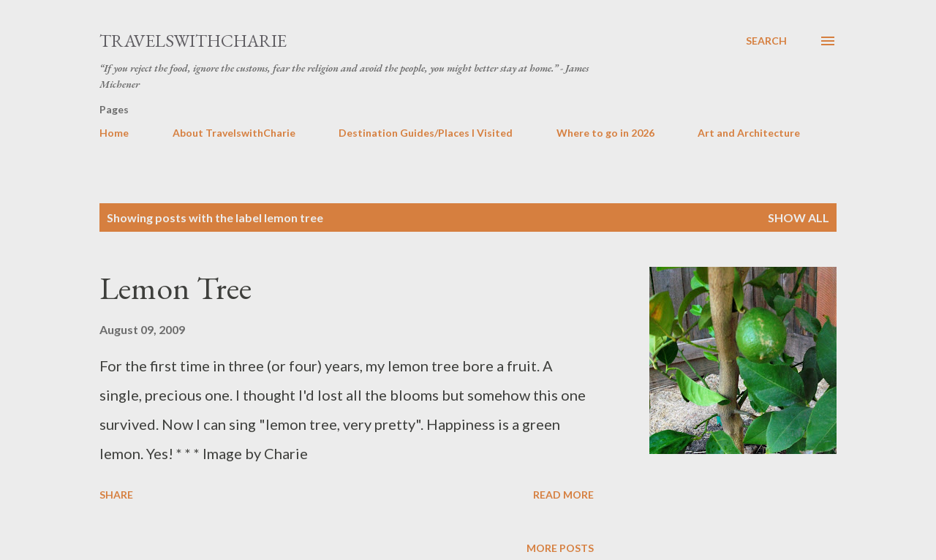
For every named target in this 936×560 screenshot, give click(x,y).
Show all (799, 217)
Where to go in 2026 (605, 133)
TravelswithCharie (193, 41)
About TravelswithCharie (234, 133)
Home (114, 133)
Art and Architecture (749, 133)
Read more (563, 495)
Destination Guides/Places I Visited (426, 133)
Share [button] (116, 495)
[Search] (766, 41)
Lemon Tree (175, 288)
